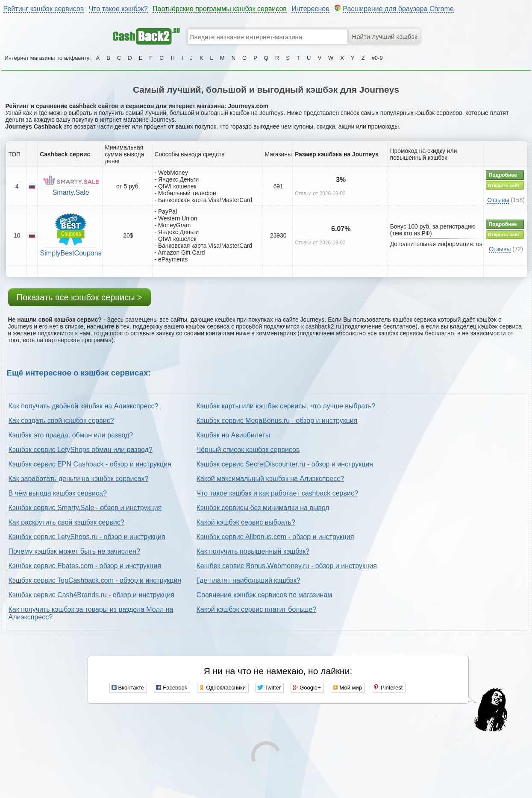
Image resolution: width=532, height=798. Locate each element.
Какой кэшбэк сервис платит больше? (257, 609)
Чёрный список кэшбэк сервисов (248, 450)
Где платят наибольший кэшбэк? (248, 580)
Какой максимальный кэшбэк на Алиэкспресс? (270, 479)
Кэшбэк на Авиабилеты (234, 435)
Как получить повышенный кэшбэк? (253, 551)
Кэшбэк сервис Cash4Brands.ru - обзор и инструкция (92, 595)
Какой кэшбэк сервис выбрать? (246, 522)
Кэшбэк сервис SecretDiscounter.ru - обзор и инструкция (285, 464)
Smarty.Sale (71, 192)
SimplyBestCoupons (71, 253)
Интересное (310, 9)
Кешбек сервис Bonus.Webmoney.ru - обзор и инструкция (287, 566)
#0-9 (377, 58)
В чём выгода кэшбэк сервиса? (58, 493)
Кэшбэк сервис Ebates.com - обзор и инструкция (85, 566)
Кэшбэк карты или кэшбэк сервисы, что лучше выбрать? (286, 406)
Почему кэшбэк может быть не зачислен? (74, 551)
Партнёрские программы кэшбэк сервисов (220, 9)
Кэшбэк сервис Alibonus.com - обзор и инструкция (275, 537)
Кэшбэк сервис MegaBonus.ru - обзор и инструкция (277, 421)
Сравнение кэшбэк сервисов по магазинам (265, 595)
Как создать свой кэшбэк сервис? (61, 421)
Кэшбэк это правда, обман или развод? (71, 435)
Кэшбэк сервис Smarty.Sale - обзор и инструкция (85, 508)
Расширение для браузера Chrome (398, 9)
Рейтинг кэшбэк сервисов (44, 9)
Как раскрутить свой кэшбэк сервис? (66, 522)
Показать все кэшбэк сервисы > (79, 297)
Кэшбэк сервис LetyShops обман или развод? (81, 450)
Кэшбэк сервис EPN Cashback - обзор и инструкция (90, 464)
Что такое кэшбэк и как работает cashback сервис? (277, 493)
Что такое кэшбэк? (118, 9)
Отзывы (498, 200)
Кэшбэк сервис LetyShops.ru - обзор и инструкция (87, 537)
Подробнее (503, 175)
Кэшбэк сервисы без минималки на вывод (263, 508)
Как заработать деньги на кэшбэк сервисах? (79, 479)
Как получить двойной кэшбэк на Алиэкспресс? (84, 406)
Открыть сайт (504, 185)
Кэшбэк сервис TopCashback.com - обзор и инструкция (95, 580)
